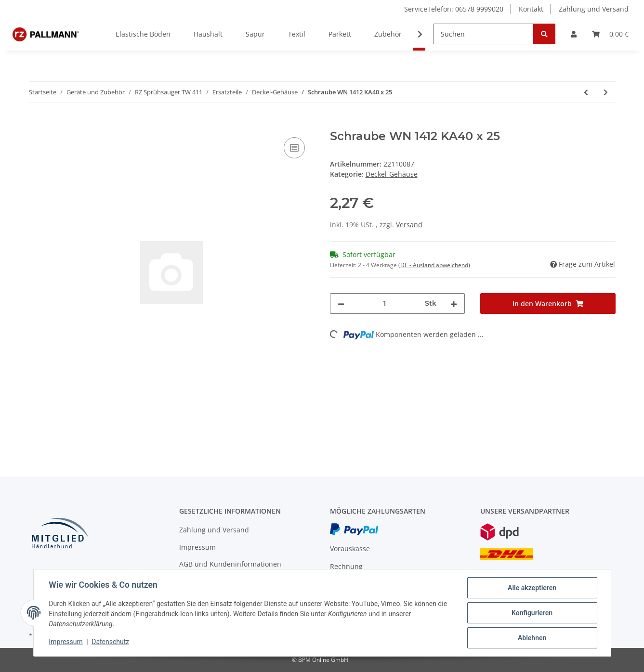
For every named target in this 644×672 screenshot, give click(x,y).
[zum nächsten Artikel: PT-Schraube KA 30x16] (606, 92)
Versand (409, 225)
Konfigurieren (532, 613)
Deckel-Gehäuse (392, 174)
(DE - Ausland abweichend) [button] (434, 265)
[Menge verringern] (341, 304)
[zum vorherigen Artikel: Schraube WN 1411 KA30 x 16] (586, 92)
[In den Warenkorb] (37, 124)
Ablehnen (532, 638)
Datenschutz (110, 642)
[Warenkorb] (610, 34)
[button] (574, 34)
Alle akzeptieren (532, 588)
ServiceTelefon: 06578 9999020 (454, 9)
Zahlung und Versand (594, 9)
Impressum (197, 547)
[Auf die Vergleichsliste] (294, 148)
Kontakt (531, 9)
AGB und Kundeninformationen (230, 564)
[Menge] (385, 304)
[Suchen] (483, 34)
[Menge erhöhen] (454, 304)
